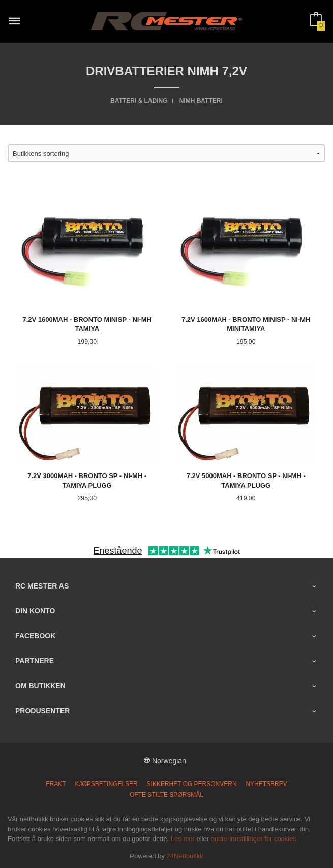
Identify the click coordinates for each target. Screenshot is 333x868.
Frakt (56, 784)
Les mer (183, 839)
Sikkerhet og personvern (192, 784)
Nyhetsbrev (266, 784)
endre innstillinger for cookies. (255, 839)
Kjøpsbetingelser (107, 784)
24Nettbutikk (185, 856)
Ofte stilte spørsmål (167, 795)
